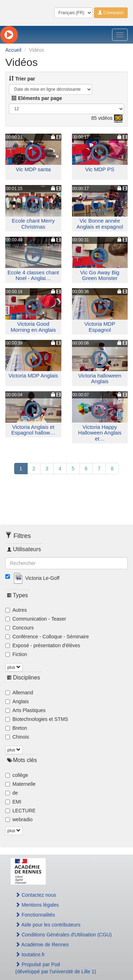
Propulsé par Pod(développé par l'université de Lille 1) (56, 968)
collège (17, 775)
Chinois (17, 737)
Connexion (111, 13)
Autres (16, 610)
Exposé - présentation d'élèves (43, 645)
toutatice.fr (30, 954)
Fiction (16, 654)
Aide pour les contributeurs (48, 925)
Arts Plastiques (25, 710)
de (12, 793)
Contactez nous (36, 895)
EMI (13, 802)
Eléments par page (37, 98)
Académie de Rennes (42, 945)
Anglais (17, 701)
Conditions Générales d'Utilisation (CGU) (63, 935)
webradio (19, 819)
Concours (20, 628)
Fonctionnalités (35, 915)
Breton (16, 728)
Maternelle (20, 784)
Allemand (19, 693)
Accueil (13, 50)
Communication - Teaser (36, 619)
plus (14, 667)
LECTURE (20, 811)
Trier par (22, 79)
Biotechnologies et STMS (37, 719)
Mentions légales (37, 905)
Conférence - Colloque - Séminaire (47, 637)
